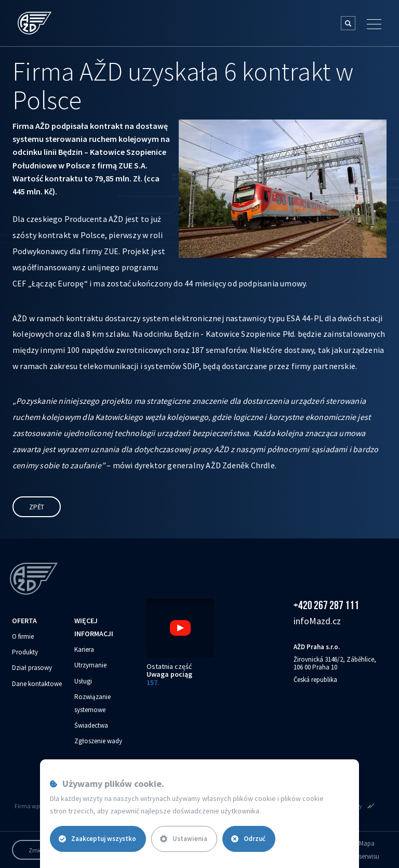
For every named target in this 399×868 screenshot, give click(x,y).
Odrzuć (248, 839)
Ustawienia (184, 839)
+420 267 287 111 (326, 605)
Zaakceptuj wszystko (97, 839)
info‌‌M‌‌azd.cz (317, 621)
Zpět (37, 507)
